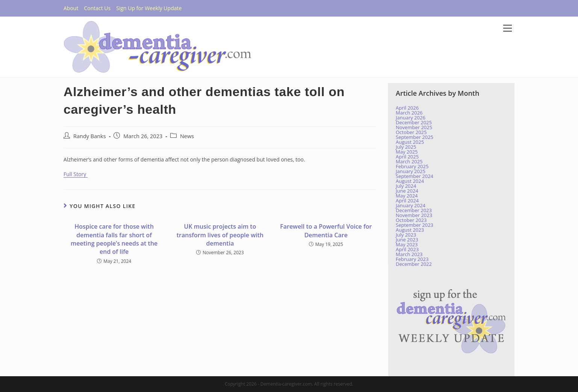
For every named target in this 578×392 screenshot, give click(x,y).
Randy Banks (90, 136)
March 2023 (409, 254)
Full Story (76, 174)
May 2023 (407, 244)
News (187, 136)
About (71, 8)
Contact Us (97, 8)
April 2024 (407, 201)
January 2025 (411, 171)
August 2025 (410, 142)
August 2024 (410, 181)
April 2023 (407, 249)
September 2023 (415, 225)
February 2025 (412, 166)
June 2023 (407, 240)
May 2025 (407, 152)
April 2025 (407, 157)
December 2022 (414, 264)
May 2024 (407, 196)
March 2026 (409, 113)
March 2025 (409, 161)
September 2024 (415, 176)
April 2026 (407, 108)
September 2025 (415, 137)
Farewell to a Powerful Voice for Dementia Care (326, 231)
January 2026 (411, 118)
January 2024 (411, 205)
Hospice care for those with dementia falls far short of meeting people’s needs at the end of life (114, 239)
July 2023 (406, 235)
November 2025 (414, 127)
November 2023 (414, 215)
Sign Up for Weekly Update (149, 8)
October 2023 (411, 220)
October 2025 (411, 132)
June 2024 (407, 191)
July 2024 (406, 186)
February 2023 (412, 259)
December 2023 (414, 210)
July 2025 (406, 147)
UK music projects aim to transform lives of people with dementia (220, 235)
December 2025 (414, 122)
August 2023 (410, 230)
